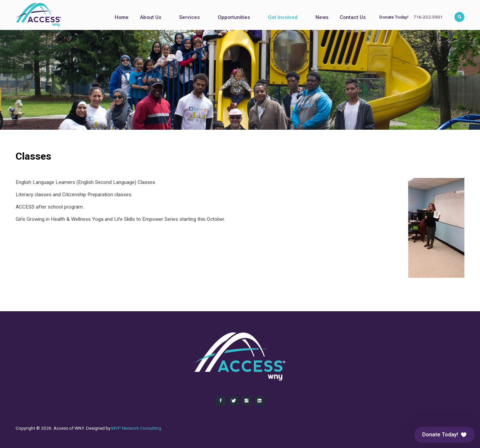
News (322, 17)
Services (189, 17)
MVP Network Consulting (136, 428)
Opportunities (234, 17)
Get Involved (283, 17)
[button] (444, 435)
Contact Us (353, 17)
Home (122, 17)
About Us (151, 17)
